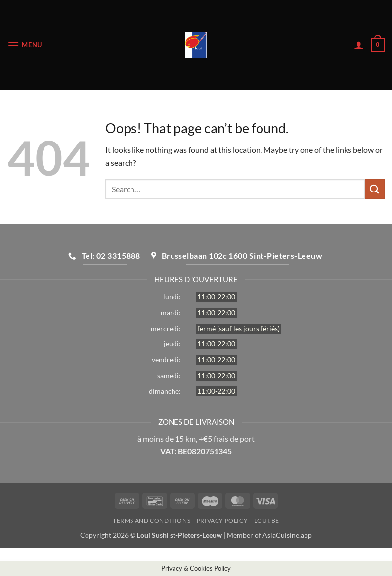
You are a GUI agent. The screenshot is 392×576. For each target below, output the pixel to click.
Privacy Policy (222, 520)
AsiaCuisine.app (287, 535)
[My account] (359, 45)
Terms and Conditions (152, 520)
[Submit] (375, 189)
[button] (25, 45)
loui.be (267, 520)
